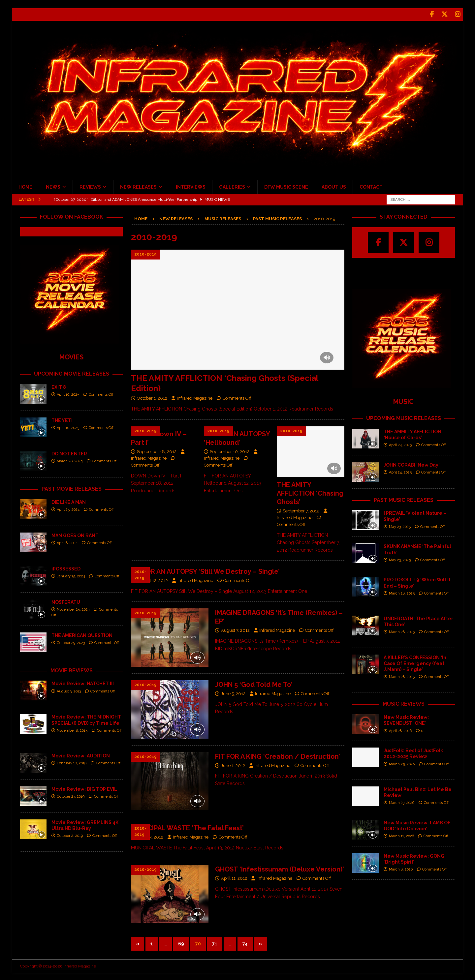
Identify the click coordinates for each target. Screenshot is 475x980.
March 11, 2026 (401, 835)
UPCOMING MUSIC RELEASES (404, 417)
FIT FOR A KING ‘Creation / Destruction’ (278, 755)
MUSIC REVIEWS (404, 703)
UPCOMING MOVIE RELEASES (72, 373)
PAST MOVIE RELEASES (72, 488)
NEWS (53, 186)
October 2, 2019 (70, 835)
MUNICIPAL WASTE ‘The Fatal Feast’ (187, 827)
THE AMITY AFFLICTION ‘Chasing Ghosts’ (310, 492)
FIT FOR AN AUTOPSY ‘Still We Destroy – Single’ (205, 570)
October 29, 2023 (71, 642)
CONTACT (371, 186)
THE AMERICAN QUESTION (82, 634)
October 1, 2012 (152, 397)
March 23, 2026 (402, 802)
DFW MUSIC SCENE (286, 186)
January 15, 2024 (71, 575)
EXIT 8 (59, 386)
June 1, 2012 (233, 764)
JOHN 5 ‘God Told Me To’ (254, 684)
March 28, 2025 (402, 592)
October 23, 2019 (71, 796)
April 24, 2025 (400, 444)
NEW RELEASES (138, 186)
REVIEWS (90, 186)
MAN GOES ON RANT (75, 534)
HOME (25, 186)
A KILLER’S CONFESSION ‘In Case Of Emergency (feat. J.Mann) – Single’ (415, 662)
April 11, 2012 (234, 877)
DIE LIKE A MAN (69, 501)
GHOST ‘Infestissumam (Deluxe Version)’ (280, 868)
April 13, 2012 (150, 836)
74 (245, 943)
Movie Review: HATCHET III (83, 683)
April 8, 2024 (67, 542)
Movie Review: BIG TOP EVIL (84, 788)
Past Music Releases (277, 218)
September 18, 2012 (157, 450)
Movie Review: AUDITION (81, 755)
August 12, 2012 (152, 580)
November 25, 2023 (73, 609)
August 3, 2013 (69, 690)
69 (181, 943)
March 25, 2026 (402, 763)
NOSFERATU (66, 601)
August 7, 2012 (235, 629)
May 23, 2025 (400, 526)
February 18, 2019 (72, 762)
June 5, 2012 (233, 693)
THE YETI (62, 419)
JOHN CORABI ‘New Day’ (412, 464)
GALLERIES (232, 186)
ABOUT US (334, 186)
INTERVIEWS (191, 186)
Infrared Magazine (195, 397)
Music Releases (223, 218)
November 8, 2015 (72, 730)
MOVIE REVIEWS (72, 669)
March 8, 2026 (401, 868)
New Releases (176, 218)
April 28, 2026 (400, 730)
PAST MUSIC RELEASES (404, 499)
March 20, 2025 (70, 460)
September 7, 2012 (301, 510)
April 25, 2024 (68, 509)
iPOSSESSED (66, 567)
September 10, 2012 (230, 450)
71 (215, 943)
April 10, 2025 (68, 394)
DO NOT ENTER (69, 453)
